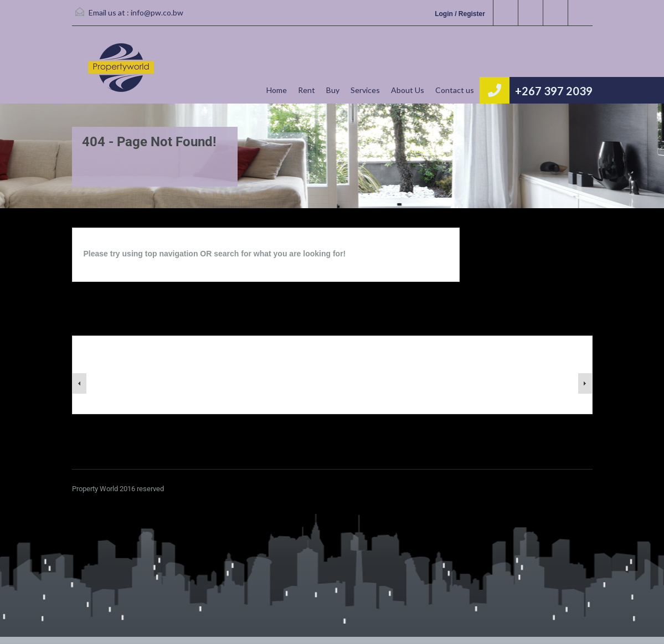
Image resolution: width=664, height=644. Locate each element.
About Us (408, 90)
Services (365, 90)
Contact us (455, 90)
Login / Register (454, 14)
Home (277, 90)
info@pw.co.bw (157, 12)
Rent (307, 90)
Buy (333, 90)
